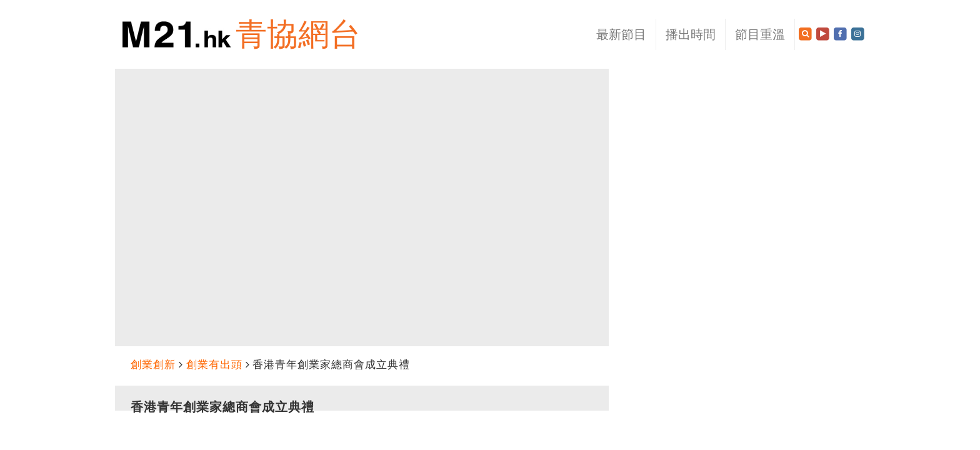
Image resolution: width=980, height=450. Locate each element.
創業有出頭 (214, 365)
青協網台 (298, 34)
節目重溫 (760, 34)
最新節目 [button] (621, 34)
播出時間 (691, 34)
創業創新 (153, 365)
